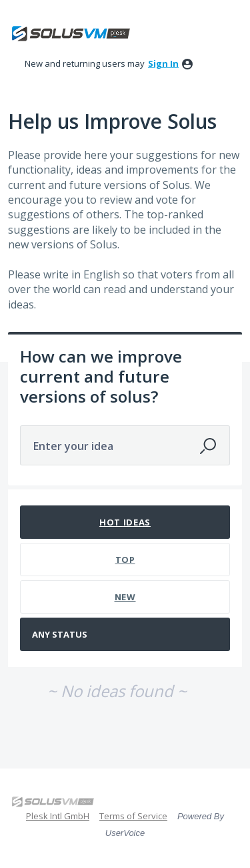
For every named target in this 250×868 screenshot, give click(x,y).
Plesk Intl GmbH (58, 816)
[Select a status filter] (126, 635)
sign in (163, 63)
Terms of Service (133, 816)
